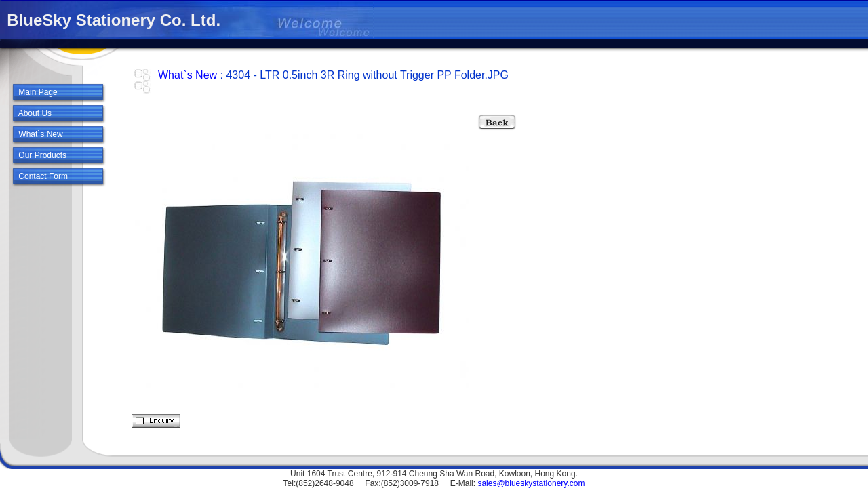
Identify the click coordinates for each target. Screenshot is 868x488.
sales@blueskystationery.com (531, 483)
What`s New (188, 75)
